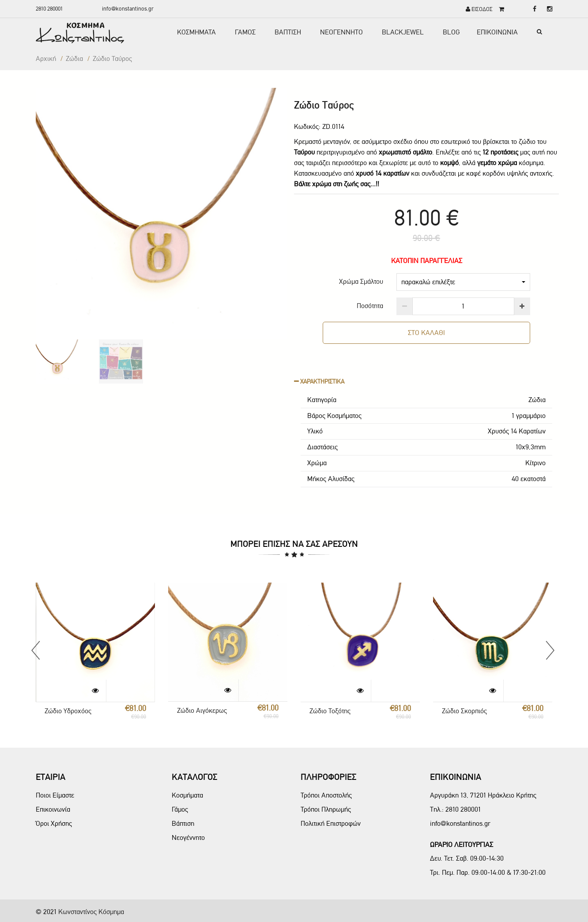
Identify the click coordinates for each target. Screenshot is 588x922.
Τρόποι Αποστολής (326, 795)
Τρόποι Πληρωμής (326, 809)
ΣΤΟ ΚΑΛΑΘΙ (426, 333)
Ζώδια (74, 58)
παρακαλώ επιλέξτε (463, 282)
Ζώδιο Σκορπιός (464, 711)
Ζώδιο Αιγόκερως (202, 710)
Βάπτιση (183, 823)
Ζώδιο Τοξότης (330, 711)
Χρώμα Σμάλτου (361, 281)
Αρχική (46, 58)
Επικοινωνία (53, 809)
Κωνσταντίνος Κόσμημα (91, 912)
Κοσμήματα (187, 795)
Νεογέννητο (188, 837)
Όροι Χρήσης (54, 823)
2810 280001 (49, 9)
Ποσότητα (370, 306)
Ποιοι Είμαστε (55, 795)
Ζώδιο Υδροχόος (68, 711)
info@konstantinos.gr (128, 9)
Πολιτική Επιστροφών (331, 823)
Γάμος (180, 809)
